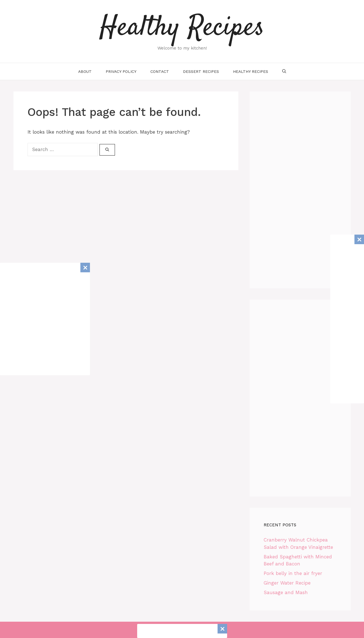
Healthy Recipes (182, 28)
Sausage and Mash (286, 592)
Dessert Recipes (201, 71)
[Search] (107, 150)
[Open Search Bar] (284, 71)
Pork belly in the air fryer (293, 573)
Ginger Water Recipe (287, 583)
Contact (160, 71)
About (85, 71)
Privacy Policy (121, 71)
